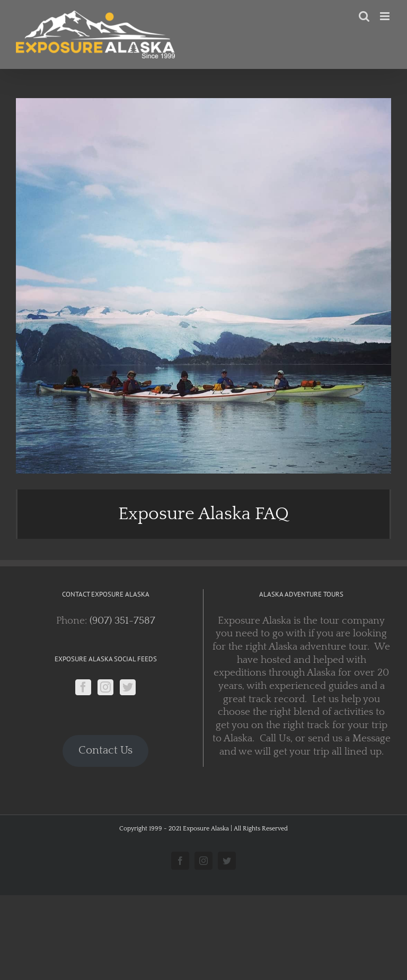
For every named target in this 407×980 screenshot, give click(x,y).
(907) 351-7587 (122, 621)
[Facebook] (83, 687)
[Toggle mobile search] (364, 16)
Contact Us (105, 750)
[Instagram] (105, 687)
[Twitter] (128, 687)
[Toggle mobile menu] (386, 16)
